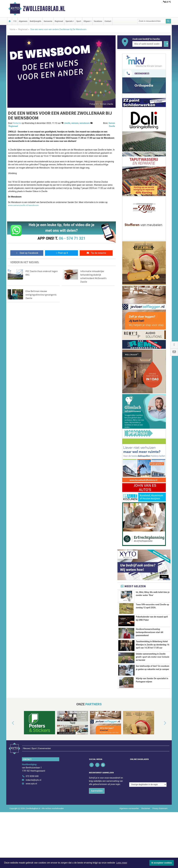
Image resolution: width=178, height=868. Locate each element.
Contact (108, 21)
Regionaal (59, 21)
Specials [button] (69, 21)
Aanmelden (97, 835)
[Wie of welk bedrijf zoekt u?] (147, 44)
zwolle (67, 123)
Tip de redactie (96, 253)
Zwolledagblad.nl (44, 9)
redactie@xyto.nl (33, 824)
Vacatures (98, 21)
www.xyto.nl (31, 828)
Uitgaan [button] (87, 21)
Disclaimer (146, 852)
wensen (75, 123)
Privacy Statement (160, 852)
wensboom (85, 123)
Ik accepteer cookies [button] (162, 863)
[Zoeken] (168, 21)
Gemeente (48, 21)
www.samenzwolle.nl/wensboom (23, 205)
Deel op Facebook (27, 253)
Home (13, 29)
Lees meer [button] (122, 863)
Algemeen (23, 21)
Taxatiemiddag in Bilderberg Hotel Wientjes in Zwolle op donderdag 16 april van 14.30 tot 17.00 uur (152, 650)
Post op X (61, 253)
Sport (79, 21)
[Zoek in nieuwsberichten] (152, 21)
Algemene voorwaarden (129, 852)
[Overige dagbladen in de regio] (148, 814)
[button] (10, 773)
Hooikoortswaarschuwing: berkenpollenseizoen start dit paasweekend (149, 632)
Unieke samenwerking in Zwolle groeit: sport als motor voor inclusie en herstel (152, 680)
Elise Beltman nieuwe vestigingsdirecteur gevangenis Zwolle (41, 295)
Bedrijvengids (35, 21)
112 (15, 21)
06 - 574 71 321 (72, 238)
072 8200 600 (32, 820)
